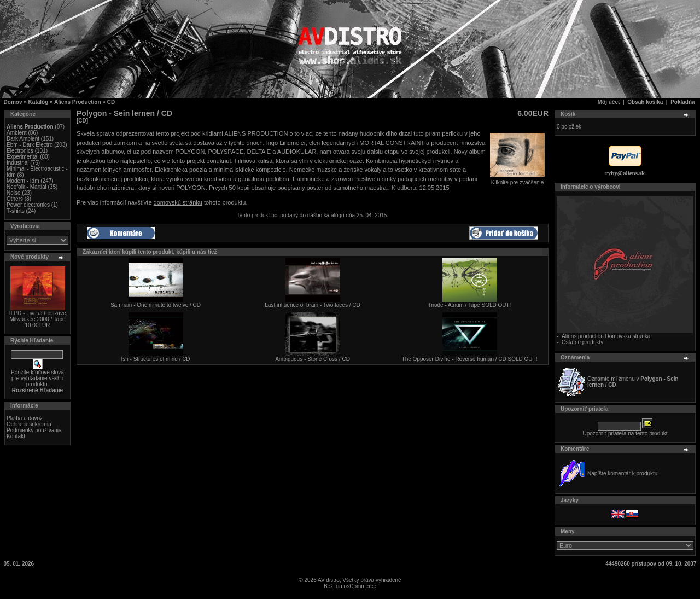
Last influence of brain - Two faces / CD (312, 305)
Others (15, 199)
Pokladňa (682, 102)
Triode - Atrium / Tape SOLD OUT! (470, 305)
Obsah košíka (645, 102)
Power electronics (28, 205)
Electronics (20, 151)
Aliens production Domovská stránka (606, 336)
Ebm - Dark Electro (30, 145)
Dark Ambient (23, 139)
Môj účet (609, 102)
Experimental (22, 157)
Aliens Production (78, 102)
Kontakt (16, 436)
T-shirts (16, 211)
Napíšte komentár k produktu (622, 473)
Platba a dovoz (25, 418)
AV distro (329, 580)
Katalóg (39, 102)
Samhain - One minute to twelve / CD (156, 305)
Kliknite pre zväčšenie (517, 180)
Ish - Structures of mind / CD (155, 359)
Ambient (17, 133)
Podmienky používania (34, 430)
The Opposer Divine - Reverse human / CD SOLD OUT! (470, 359)
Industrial (18, 163)
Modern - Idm (23, 181)
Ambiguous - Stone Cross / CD (313, 359)
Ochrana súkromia (29, 424)
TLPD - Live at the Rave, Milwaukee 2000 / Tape (38, 316)
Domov (13, 102)
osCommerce (360, 586)
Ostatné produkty (582, 342)
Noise (14, 193)
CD (111, 102)
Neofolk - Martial (27, 187)
